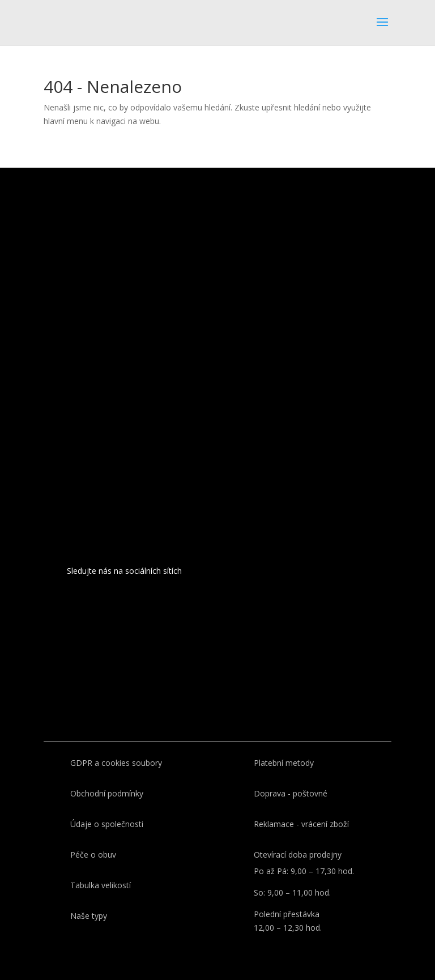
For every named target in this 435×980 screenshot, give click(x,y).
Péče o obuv (93, 855)
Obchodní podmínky (107, 793)
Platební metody (284, 763)
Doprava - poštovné (291, 793)
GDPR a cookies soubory (116, 763)
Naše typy (89, 916)
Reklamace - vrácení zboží (301, 824)
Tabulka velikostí (101, 885)
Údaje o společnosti (107, 824)
